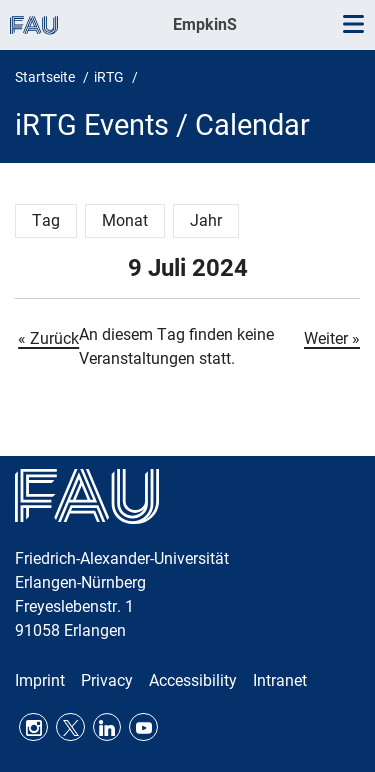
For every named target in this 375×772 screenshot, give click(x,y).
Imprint (40, 680)
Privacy (107, 680)
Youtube (143, 727)
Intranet (280, 680)
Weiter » (332, 338)
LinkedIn (107, 727)
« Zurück (48, 338)
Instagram (33, 727)
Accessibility (193, 680)
